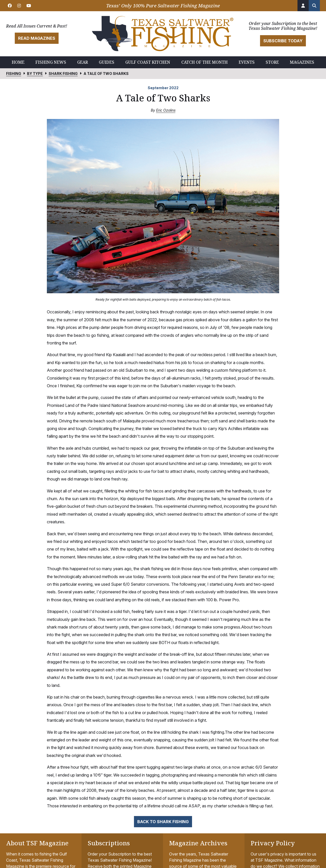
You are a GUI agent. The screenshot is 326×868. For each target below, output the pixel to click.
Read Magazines (37, 38)
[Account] (303, 6)
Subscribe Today (283, 41)
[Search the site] (314, 6)
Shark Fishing (63, 74)
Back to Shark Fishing (163, 822)
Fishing (14, 74)
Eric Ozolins (166, 110)
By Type (35, 74)
